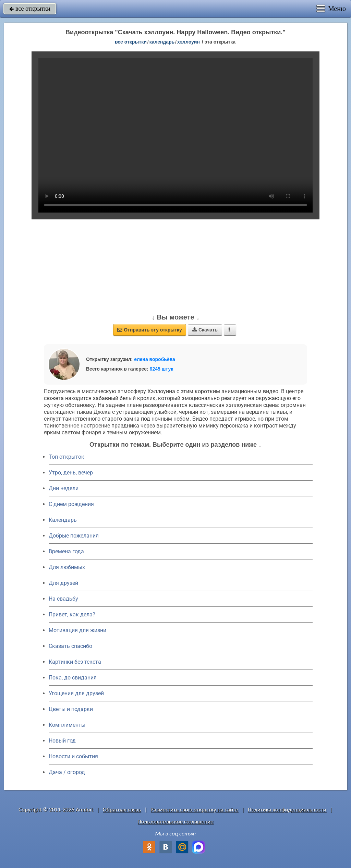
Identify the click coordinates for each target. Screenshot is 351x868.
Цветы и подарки (71, 709)
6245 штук (162, 369)
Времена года (66, 551)
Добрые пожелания (74, 536)
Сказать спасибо (70, 646)
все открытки (30, 9)
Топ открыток (66, 457)
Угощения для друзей (76, 693)
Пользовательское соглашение (175, 822)
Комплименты (67, 725)
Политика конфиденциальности (287, 810)
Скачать (205, 330)
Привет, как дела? (72, 614)
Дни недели (64, 488)
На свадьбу (63, 599)
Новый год (62, 741)
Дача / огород (67, 772)
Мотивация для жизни (77, 630)
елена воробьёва (155, 359)
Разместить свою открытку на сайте (194, 810)
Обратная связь (122, 810)
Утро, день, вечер (71, 473)
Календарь (162, 42)
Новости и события (73, 756)
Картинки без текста (75, 662)
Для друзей (63, 583)
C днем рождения (71, 504)
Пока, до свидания (73, 678)
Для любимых (67, 567)
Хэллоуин (189, 42)
